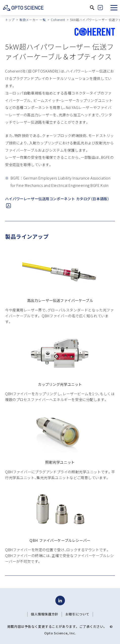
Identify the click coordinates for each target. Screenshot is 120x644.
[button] (114, 8)
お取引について (77, 614)
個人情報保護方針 (45, 614)
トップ (10, 20)
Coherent (58, 20)
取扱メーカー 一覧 (33, 20)
